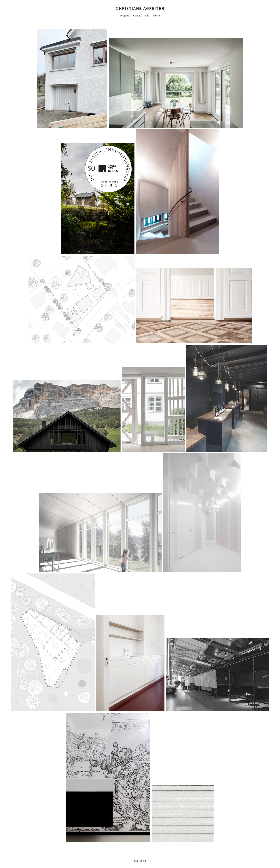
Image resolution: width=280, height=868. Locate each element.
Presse (156, 16)
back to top (140, 861)
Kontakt (137, 16)
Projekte (125, 16)
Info (147, 16)
